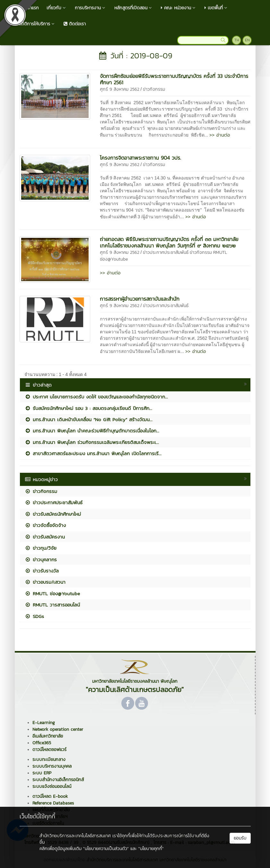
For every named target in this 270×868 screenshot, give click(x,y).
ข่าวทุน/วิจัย (41, 548)
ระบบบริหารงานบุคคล (52, 766)
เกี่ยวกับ (57, 8)
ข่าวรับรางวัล (42, 571)
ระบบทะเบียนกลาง (49, 759)
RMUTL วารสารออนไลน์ (52, 605)
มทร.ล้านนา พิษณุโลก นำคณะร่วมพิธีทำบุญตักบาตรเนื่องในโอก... (92, 431)
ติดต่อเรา (75, 24)
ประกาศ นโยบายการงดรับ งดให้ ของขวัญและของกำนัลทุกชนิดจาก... (96, 397)
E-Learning (44, 723)
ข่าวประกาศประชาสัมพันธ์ (166, 252)
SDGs (34, 616)
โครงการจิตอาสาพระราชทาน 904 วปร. (140, 158)
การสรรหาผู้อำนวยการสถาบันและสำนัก (140, 299)
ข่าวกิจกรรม (154, 89)
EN (247, 40)
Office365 (42, 743)
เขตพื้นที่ (217, 8)
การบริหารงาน (91, 8)
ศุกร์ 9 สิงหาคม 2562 (120, 89)
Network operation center (58, 729)
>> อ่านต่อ (220, 135)
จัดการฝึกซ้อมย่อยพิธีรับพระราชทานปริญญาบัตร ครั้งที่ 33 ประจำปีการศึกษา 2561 (174, 79)
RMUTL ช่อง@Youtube (52, 593)
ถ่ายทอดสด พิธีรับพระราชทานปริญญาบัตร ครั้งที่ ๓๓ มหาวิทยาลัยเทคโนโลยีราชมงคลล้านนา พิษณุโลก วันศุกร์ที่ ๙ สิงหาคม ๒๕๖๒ (169, 242)
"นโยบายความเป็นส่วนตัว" (106, 849)
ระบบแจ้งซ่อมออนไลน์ (52, 786)
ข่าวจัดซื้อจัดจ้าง (45, 525)
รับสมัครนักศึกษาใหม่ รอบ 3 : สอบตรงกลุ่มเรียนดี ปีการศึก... (88, 408)
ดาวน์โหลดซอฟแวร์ (49, 750)
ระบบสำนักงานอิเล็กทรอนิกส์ (58, 780)
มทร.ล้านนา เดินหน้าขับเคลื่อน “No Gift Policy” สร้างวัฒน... (89, 419)
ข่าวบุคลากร (41, 559)
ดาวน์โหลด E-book (50, 796)
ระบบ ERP (42, 773)
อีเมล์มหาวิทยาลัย (48, 736)
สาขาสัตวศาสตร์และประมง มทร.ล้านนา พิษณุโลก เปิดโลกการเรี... (93, 453)
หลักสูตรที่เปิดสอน (134, 8)
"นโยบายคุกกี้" (151, 849)
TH (237, 40)
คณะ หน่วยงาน (179, 8)
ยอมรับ (240, 838)
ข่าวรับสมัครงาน (45, 537)
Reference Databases (53, 803)
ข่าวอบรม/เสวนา (45, 582)
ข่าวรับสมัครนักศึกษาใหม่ (53, 514)
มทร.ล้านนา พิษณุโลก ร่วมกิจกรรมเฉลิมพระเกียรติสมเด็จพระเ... (92, 442)
